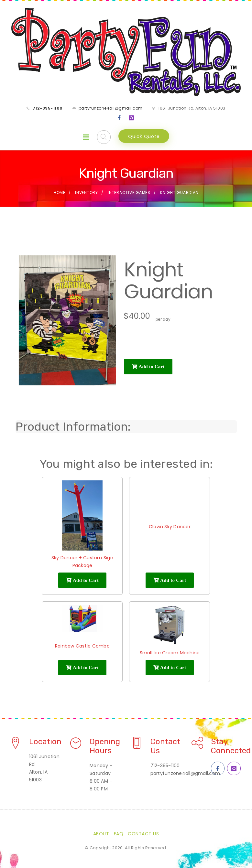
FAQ (119, 834)
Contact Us (143, 834)
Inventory (87, 193)
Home (60, 193)
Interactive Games (129, 193)
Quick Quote (144, 136)
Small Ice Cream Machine (170, 653)
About (101, 834)
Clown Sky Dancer (170, 527)
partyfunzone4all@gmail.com (111, 108)
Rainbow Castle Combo (82, 646)
